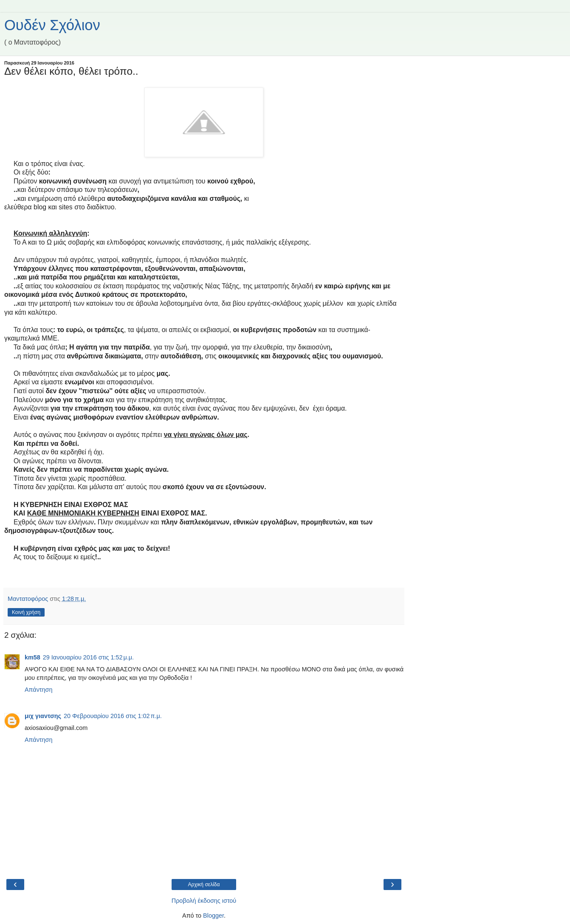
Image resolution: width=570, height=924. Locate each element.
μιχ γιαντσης (43, 716)
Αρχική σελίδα (204, 885)
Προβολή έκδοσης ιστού (204, 901)
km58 (32, 657)
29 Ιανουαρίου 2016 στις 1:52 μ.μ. (88, 657)
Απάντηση (38, 690)
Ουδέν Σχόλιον (52, 25)
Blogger (213, 916)
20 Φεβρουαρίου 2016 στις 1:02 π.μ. (113, 716)
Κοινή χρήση (26, 612)
